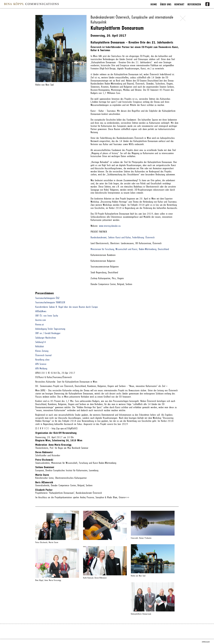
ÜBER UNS (166, 4)
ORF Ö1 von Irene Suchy (47, 316)
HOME (154, 4)
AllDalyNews (41, 311)
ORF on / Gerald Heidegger (48, 333)
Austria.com (41, 320)
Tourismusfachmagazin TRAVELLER (50, 303)
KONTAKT (179, 4)
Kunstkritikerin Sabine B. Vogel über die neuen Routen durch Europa (67, 307)
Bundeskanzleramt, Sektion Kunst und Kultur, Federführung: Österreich (123, 238)
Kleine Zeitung (42, 351)
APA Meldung (41, 369)
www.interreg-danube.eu (110, 226)
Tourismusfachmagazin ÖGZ (47, 298)
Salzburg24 (41, 342)
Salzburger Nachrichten (46, 338)
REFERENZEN (194, 4)
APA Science (41, 364)
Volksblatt (40, 347)
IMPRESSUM (206, 642)
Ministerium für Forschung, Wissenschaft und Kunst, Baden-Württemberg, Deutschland (130, 249)
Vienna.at (40, 325)
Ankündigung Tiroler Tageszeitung (50, 329)
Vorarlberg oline (42, 360)
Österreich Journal (43, 355)
